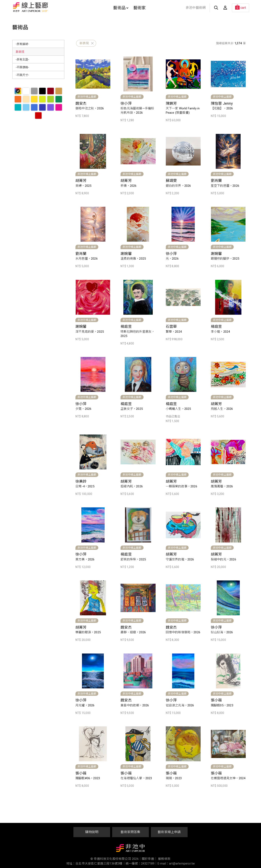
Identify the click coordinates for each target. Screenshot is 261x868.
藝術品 (121, 8)
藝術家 (140, 8)
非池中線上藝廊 (45, 7)
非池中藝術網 (196, 8)
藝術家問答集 (130, 832)
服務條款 (164, 859)
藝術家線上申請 (169, 832)
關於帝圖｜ (149, 859)
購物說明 (92, 832)
